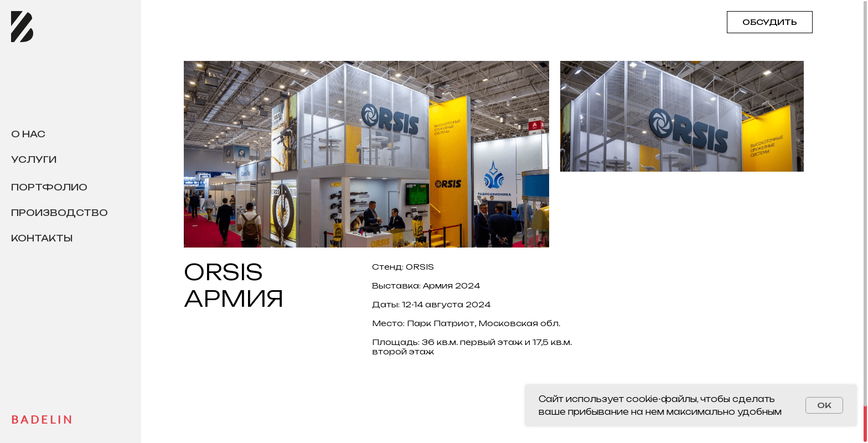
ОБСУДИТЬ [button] (770, 22)
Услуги (34, 159)
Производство (60, 213)
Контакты (42, 238)
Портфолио (49, 187)
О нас (28, 134)
